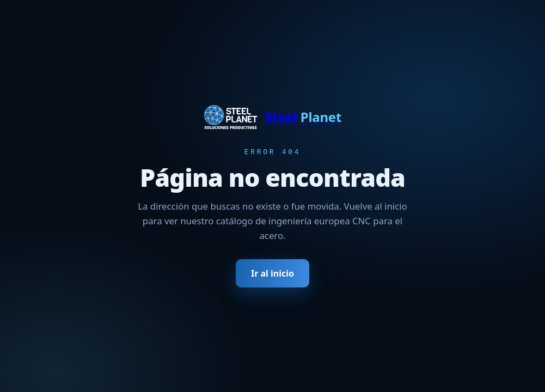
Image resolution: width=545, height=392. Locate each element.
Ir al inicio (272, 274)
